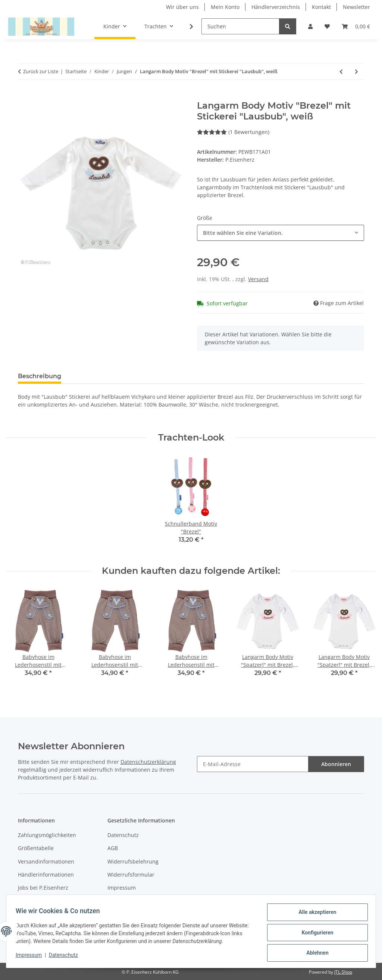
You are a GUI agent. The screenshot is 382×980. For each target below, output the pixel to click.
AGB (113, 848)
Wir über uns (182, 7)
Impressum (31, 957)
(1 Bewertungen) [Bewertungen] (233, 132)
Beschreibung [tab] (40, 376)
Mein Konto (225, 7)
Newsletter (356, 7)
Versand (258, 279)
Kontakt (321, 7)
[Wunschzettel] (327, 26)
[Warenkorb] (356, 26)
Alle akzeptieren (315, 915)
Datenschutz (66, 957)
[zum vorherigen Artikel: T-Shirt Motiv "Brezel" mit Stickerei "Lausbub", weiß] (341, 71)
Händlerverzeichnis (276, 7)
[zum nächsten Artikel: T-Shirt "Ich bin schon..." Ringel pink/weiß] (356, 71)
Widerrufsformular (131, 875)
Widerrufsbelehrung (133, 861)
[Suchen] (240, 26)
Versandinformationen (46, 861)
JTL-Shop (343, 972)
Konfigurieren (315, 934)
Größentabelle (36, 848)
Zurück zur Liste (41, 71)
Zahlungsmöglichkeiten (47, 835)
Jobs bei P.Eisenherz (43, 888)
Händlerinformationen (46, 875)
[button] (310, 26)
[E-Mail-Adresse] (253, 764)
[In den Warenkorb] (24, 96)
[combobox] (281, 233)
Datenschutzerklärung (148, 762)
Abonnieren (336, 764)
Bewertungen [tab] (95, 376)
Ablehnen (315, 953)
